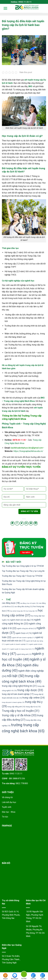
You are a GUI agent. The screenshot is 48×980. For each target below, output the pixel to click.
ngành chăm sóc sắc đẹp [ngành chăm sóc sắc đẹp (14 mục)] (22, 620)
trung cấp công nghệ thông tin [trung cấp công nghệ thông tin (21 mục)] (19, 686)
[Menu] (4, 8)
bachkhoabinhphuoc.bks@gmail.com (27, 448)
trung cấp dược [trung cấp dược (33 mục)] (30, 690)
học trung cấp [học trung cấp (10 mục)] (32, 611)
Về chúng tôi (7, 797)
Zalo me (43, 976)
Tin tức (5, 817)
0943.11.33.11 (16, 774)
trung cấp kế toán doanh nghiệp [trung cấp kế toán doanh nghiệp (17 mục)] (18, 694)
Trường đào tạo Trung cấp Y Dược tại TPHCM (22, 576)
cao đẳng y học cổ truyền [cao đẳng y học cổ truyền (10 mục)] (29, 603)
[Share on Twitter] (22, 523)
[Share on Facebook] (17, 523)
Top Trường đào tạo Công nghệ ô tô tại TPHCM (23, 566)
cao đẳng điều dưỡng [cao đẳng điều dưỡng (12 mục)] (23, 607)
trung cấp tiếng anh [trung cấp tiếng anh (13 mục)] (16, 707)
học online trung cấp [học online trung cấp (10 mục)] (18, 611)
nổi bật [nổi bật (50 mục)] (16, 676)
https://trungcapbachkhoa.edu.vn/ (28, 451)
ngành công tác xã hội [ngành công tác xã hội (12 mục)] (26, 629)
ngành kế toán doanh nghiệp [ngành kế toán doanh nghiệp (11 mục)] (23, 638)
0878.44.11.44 (19, 440)
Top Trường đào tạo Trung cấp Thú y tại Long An (23, 571)
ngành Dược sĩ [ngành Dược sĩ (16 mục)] (24, 633)
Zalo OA (33, 976)
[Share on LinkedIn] (36, 523)
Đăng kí (5, 976)
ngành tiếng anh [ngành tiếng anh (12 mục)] (24, 654)
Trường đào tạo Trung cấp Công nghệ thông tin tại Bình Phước (24, 583)
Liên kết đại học (9, 802)
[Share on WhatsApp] (12, 523)
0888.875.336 (19, 779)
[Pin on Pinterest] (31, 523)
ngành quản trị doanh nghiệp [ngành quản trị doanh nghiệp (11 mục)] (17, 644)
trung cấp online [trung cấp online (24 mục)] (34, 698)
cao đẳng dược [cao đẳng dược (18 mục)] (11, 603)
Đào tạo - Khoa (9, 812)
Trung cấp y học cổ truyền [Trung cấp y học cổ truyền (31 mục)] (21, 711)
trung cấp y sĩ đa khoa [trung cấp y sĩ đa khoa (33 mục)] (19, 715)
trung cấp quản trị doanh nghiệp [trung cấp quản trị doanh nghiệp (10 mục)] (13, 702)
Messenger (15, 976)
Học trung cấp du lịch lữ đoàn (19, 136)
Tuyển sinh (7, 807)
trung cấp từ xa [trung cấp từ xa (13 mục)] (33, 707)
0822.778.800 (22, 783)
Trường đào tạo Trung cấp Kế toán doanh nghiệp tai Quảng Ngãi (23, 591)
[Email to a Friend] (26, 523)
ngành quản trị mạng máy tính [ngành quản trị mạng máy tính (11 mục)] (22, 649)
